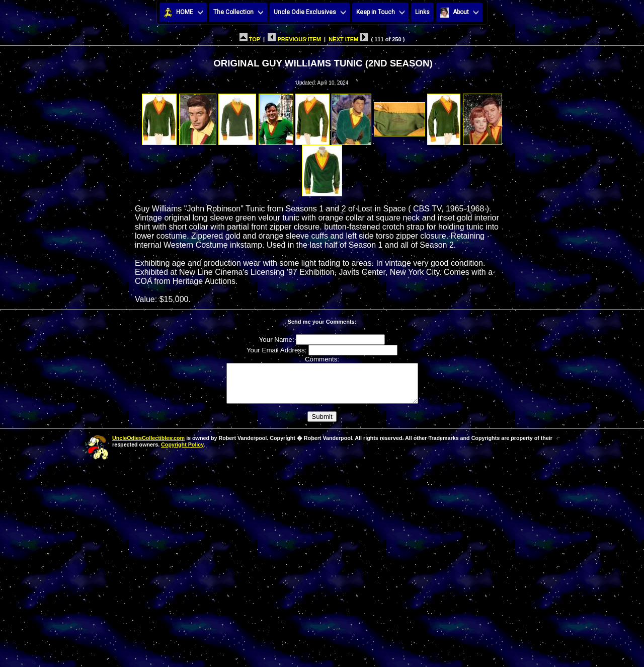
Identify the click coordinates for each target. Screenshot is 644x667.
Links (422, 12)
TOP (250, 39)
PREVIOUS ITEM (294, 39)
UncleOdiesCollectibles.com (148, 446)
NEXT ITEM (348, 39)
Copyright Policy (182, 452)
